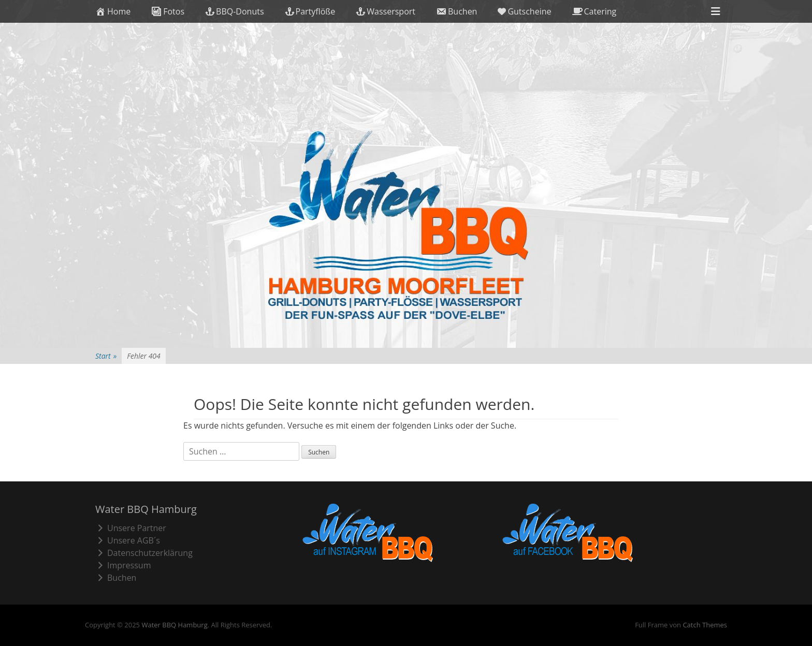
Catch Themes (705, 625)
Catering (594, 11)
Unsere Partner (131, 528)
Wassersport (386, 11)
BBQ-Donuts (234, 11)
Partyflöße (310, 11)
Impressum (123, 565)
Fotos (168, 11)
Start (106, 356)
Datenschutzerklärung (144, 553)
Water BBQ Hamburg (174, 625)
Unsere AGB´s (128, 540)
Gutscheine (524, 11)
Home (113, 11)
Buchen (456, 11)
